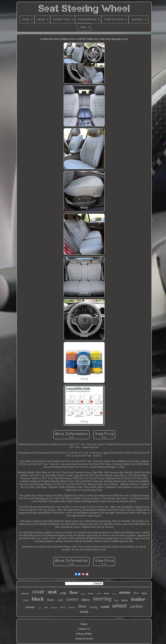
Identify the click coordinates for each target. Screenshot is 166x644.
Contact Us (84, 629)
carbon (136, 606)
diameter (25, 593)
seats (114, 594)
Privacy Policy (84, 634)
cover (38, 592)
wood (105, 607)
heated (72, 607)
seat (52, 592)
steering (102, 599)
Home (84, 624)
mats (51, 600)
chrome (30, 607)
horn (144, 593)
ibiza (26, 600)
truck (84, 612)
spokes (54, 607)
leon (63, 607)
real (60, 600)
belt (46, 608)
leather (138, 599)
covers (72, 599)
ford (116, 601)
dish (136, 593)
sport (83, 594)
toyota (91, 593)
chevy (86, 600)
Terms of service (84, 639)
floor (74, 592)
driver (125, 600)
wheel (120, 606)
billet (39, 608)
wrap (63, 593)
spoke (99, 593)
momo (125, 592)
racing (93, 607)
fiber (82, 606)
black (38, 599)
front (107, 593)
